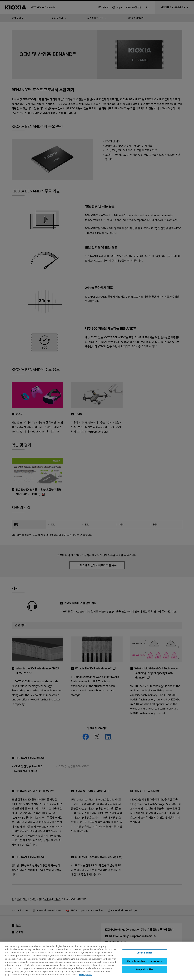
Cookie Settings (145, 955)
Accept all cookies (144, 971)
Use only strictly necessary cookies (144, 963)
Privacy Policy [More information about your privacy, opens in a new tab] (86, 977)
